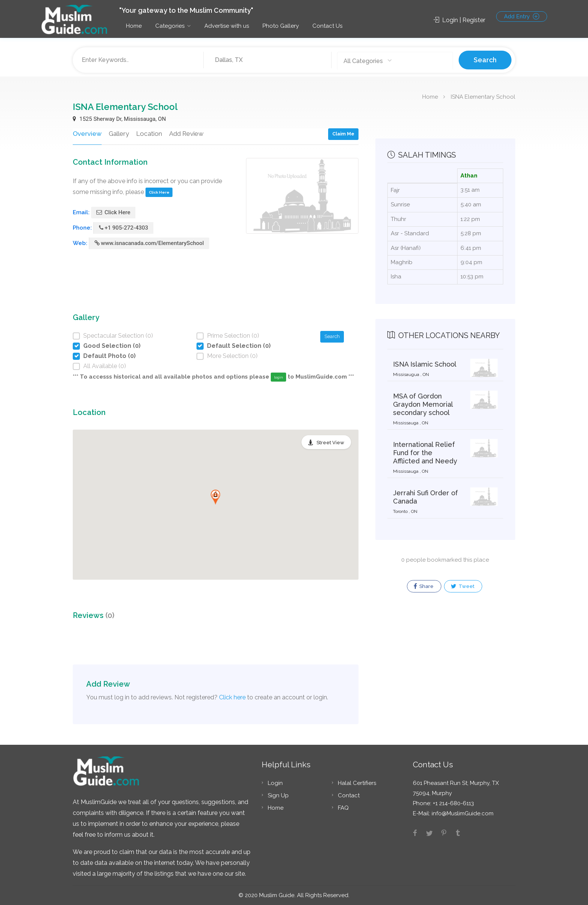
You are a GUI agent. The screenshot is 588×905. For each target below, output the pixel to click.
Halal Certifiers (357, 783)
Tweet (463, 586)
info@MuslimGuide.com (462, 813)
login (279, 377)
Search (485, 60)
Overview (87, 134)
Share (424, 586)
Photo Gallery (281, 26)
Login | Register (459, 20)
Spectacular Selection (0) (118, 336)
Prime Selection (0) (233, 336)
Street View (330, 443)
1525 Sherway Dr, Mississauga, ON (119, 119)
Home (134, 26)
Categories (170, 26)
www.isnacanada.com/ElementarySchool (149, 243)
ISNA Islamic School (425, 364)
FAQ (343, 808)
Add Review (185, 134)
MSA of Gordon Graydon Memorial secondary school (423, 404)
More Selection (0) (232, 356)
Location (148, 134)
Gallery (118, 134)
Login (275, 783)
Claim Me (343, 134)
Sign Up (278, 795)
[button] (215, 497)
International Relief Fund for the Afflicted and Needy (425, 453)
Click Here (159, 192)
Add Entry (522, 17)
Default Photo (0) (109, 356)
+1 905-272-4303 (124, 228)
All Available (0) (105, 366)
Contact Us (327, 26)
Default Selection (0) (239, 346)
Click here (232, 697)
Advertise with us (227, 26)
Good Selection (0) (112, 346)
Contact (349, 795)
